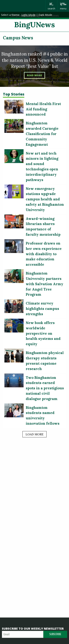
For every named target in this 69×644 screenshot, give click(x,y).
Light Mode (28, 15)
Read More (34, 75)
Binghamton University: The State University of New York (23, 6)
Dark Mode (45, 15)
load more (34, 434)
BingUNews (34, 25)
